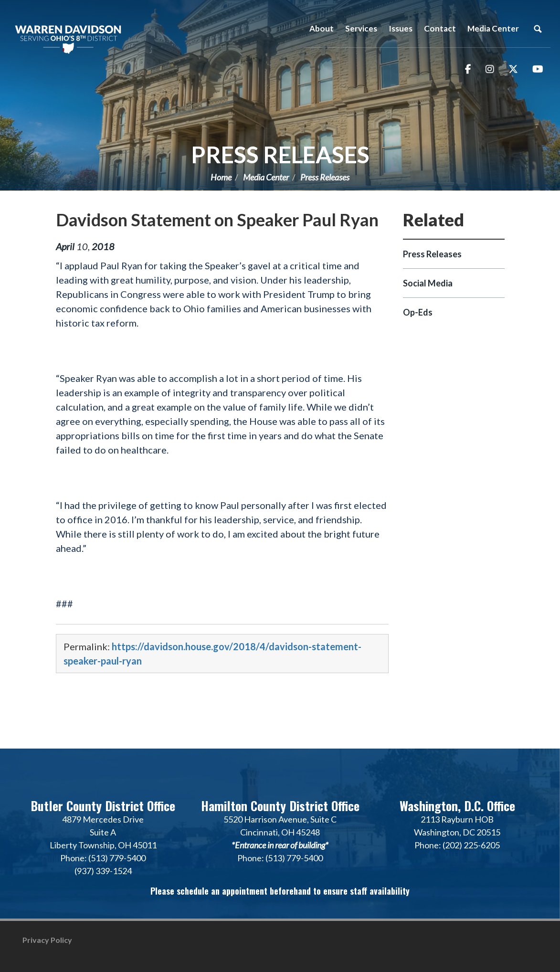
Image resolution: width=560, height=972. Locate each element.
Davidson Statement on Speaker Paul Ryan (217, 220)
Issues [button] (401, 28)
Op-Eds (418, 312)
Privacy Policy (47, 940)
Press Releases (280, 154)
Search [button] (538, 29)
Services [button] (361, 28)
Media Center (266, 177)
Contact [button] (440, 28)
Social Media (428, 283)
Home (221, 177)
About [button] (322, 28)
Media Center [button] (493, 28)
